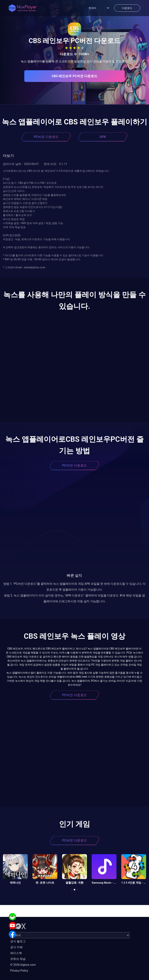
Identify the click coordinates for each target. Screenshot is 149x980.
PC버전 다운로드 (46, 137)
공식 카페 (16, 947)
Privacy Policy (19, 971)
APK (103, 137)
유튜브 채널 (18, 959)
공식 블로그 (18, 941)
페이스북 (16, 953)
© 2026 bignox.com (23, 965)
